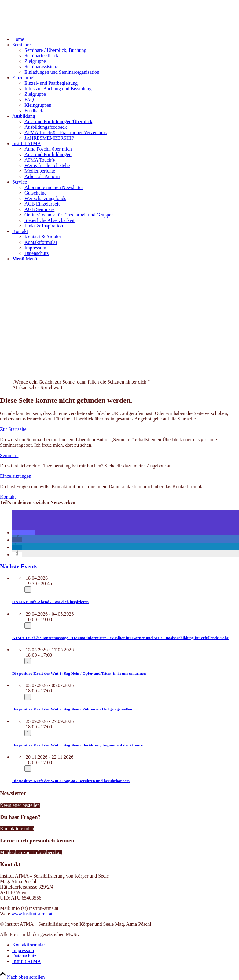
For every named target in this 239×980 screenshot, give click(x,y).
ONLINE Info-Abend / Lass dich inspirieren (50, 602)
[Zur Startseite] (13, 429)
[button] (24, 533)
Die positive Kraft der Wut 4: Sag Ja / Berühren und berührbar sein (71, 781)
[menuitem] (126, 39)
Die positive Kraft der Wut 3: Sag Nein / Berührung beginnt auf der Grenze (77, 745)
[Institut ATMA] (46, 29)
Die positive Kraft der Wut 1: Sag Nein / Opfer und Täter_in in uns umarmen (79, 673)
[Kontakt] (8, 497)
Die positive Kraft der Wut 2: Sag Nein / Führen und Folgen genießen (72, 709)
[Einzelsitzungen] (16, 476)
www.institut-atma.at (32, 914)
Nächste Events (19, 566)
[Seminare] (9, 455)
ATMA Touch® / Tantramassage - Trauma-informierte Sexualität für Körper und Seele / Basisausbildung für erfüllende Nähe (120, 638)
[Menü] (25, 259)
